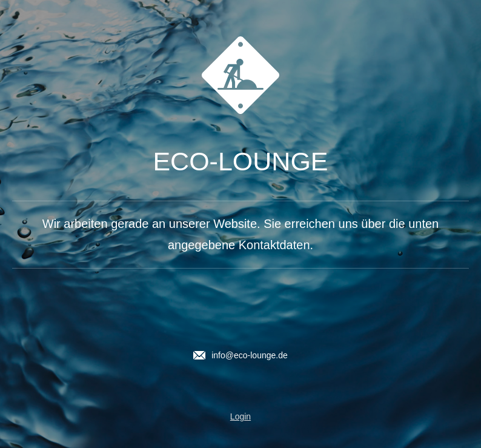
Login (240, 416)
